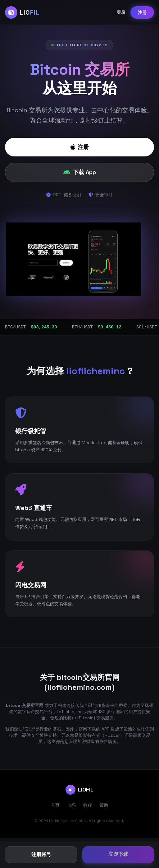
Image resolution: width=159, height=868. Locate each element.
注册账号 (41, 854)
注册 (142, 12)
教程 (88, 805)
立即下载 (118, 854)
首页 (55, 805)
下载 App (80, 172)
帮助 (104, 805)
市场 (71, 805)
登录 (121, 12)
